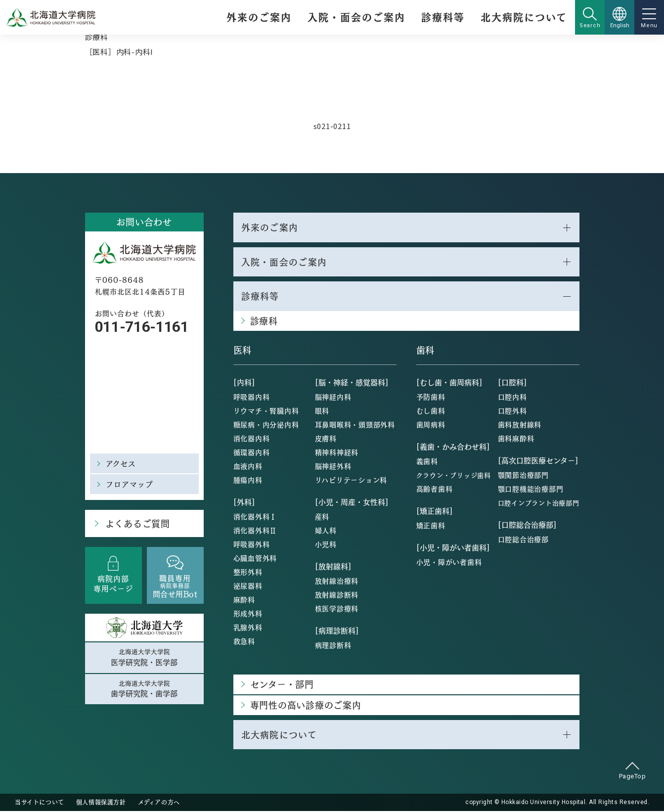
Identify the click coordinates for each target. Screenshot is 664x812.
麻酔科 (244, 600)
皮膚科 (326, 439)
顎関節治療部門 (523, 475)
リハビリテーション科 (351, 480)
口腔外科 (512, 411)
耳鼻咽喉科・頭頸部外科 (355, 425)
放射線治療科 (337, 581)
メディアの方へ (159, 803)
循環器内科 (252, 452)
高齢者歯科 (435, 489)
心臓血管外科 (255, 558)
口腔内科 (512, 397)
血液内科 (248, 466)
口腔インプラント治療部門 (539, 503)
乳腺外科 (248, 628)
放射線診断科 (337, 595)
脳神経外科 (333, 466)
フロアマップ (130, 484)
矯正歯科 (431, 526)
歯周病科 (431, 425)
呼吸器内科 (252, 397)
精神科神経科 (337, 452)
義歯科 (427, 461)
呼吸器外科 (252, 544)
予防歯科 (431, 397)
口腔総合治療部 (523, 540)
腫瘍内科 (248, 480)
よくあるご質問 (137, 523)
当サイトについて (40, 803)
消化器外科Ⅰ (255, 517)
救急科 (244, 641)
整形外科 (248, 572)
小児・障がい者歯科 (449, 562)
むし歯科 (431, 411)
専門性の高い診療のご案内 (306, 705)
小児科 (326, 544)
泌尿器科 (248, 586)
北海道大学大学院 (144, 658)
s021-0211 (332, 126)
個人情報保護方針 (101, 803)
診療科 (97, 37)
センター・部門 (282, 685)
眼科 (322, 411)
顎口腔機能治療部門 (531, 489)
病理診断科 (333, 645)
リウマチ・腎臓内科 (266, 411)
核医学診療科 (337, 609)
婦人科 (326, 531)
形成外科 (248, 614)
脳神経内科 (333, 397)
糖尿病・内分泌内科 (266, 425)
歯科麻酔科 (516, 439)
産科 (322, 517)
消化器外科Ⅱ (255, 531)
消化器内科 (252, 439)
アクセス (121, 463)
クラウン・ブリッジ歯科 (454, 475)
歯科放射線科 (520, 425)
